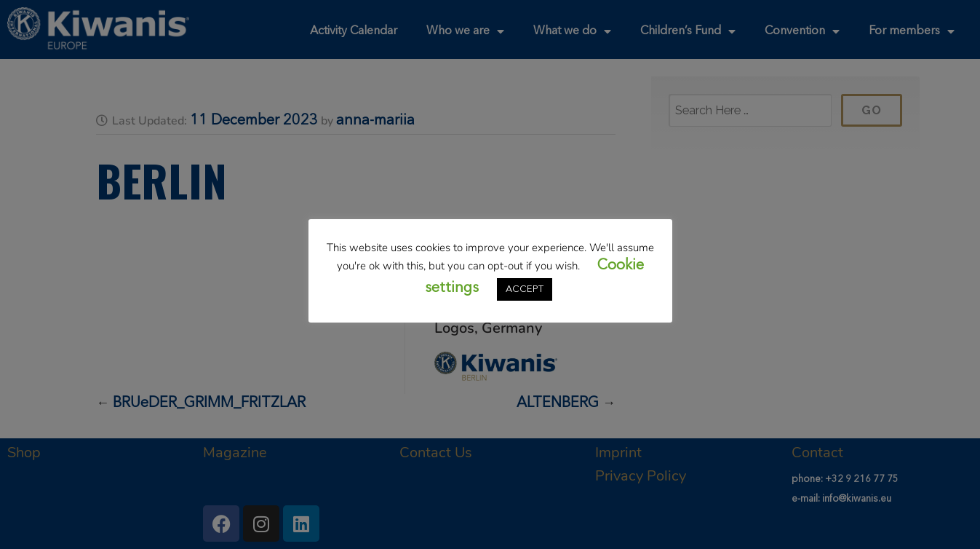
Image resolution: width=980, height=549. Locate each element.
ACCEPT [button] (525, 289)
